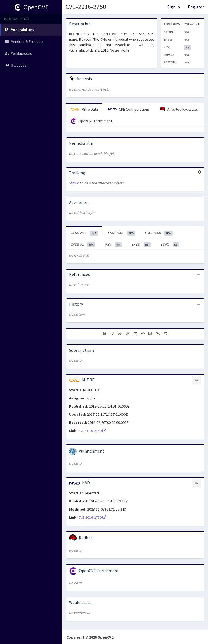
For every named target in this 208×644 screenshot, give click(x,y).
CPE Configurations (129, 109)
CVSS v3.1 (122, 233)
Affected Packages (179, 109)
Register (196, 7)
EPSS (141, 245)
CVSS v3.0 (159, 233)
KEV (114, 245)
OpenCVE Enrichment (91, 121)
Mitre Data (84, 109)
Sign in (174, 7)
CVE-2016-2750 (86, 7)
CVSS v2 (83, 245)
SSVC (170, 245)
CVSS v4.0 (84, 233)
